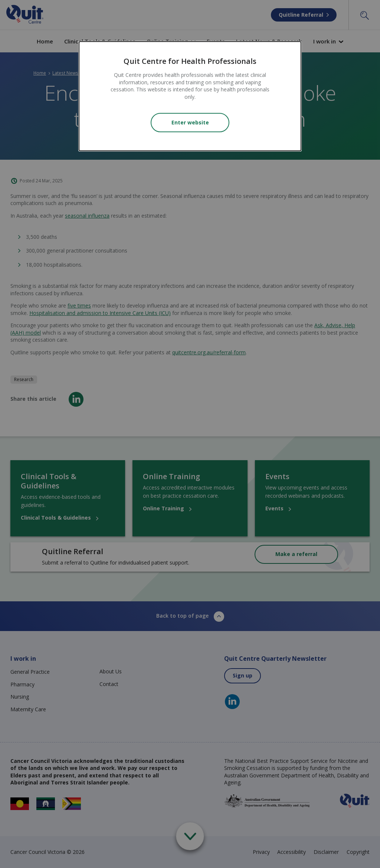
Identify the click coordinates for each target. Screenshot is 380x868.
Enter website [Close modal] (190, 122)
